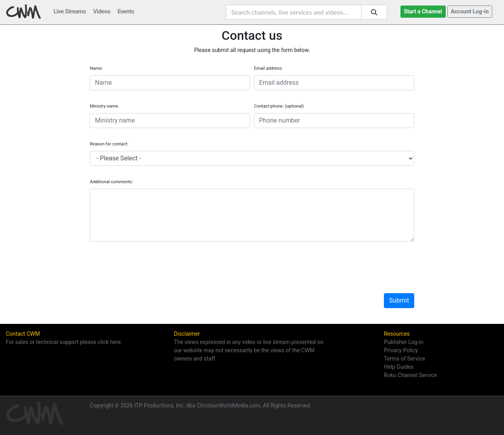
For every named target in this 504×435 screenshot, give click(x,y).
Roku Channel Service (410, 375)
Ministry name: (104, 106)
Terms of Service (405, 359)
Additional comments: (111, 182)
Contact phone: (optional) (279, 106)
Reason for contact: (109, 144)
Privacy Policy (401, 350)
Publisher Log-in (404, 342)
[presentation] (150, 260)
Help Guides (399, 367)
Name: (96, 68)
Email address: (268, 68)
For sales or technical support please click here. (64, 342)
